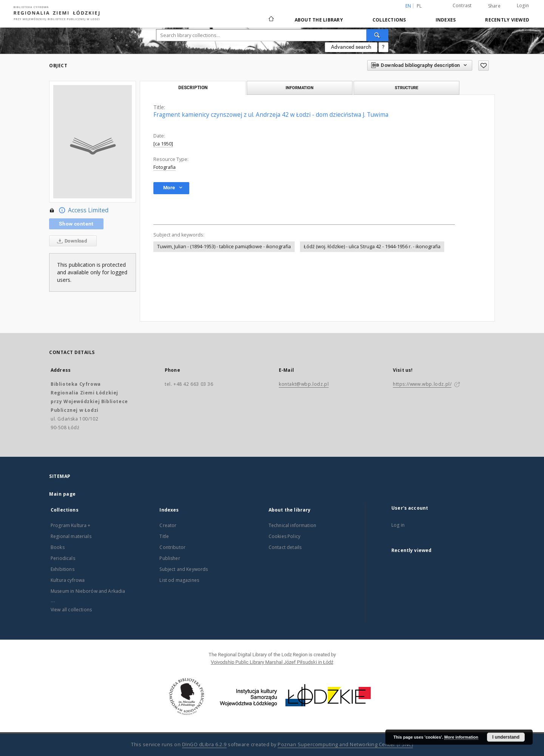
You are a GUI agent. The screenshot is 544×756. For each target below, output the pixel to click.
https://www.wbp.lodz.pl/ (422, 384)
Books (58, 547)
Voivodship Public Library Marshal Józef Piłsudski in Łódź (272, 662)
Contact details (285, 547)
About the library (319, 20)
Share (494, 6)
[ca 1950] (163, 144)
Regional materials (71, 536)
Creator (168, 525)
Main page (63, 494)
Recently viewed (507, 20)
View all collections (71, 610)
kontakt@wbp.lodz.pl (304, 384)
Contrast (462, 5)
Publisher (170, 558)
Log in (398, 525)
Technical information (292, 525)
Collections (389, 20)
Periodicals (63, 558)
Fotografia (165, 167)
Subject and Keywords (184, 569)
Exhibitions (63, 569)
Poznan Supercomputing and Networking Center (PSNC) (345, 744)
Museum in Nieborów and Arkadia (88, 591)
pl (419, 6)
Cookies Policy (284, 536)
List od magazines (179, 580)
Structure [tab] (406, 88)
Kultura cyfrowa (68, 580)
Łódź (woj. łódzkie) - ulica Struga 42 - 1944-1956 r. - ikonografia (372, 247)
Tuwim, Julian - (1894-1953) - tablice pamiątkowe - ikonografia (224, 247)
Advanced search (351, 47)
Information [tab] (300, 88)
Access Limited (79, 210)
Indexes (446, 20)
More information (461, 737)
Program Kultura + (71, 525)
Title (164, 536)
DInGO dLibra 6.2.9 (204, 744)
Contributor (172, 547)
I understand (506, 737)
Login (523, 5)
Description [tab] (193, 88)
